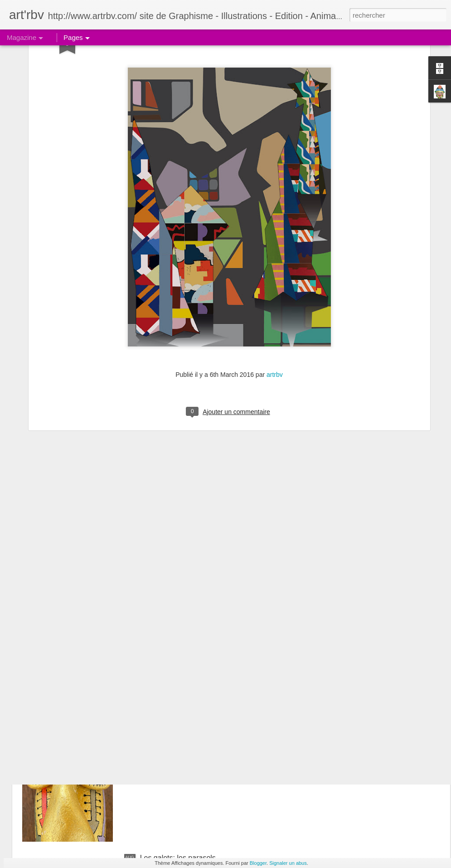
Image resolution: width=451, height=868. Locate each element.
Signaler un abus (288, 863)
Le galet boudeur (167, 755)
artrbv (275, 280)
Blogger (258, 863)
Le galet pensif (164, 652)
